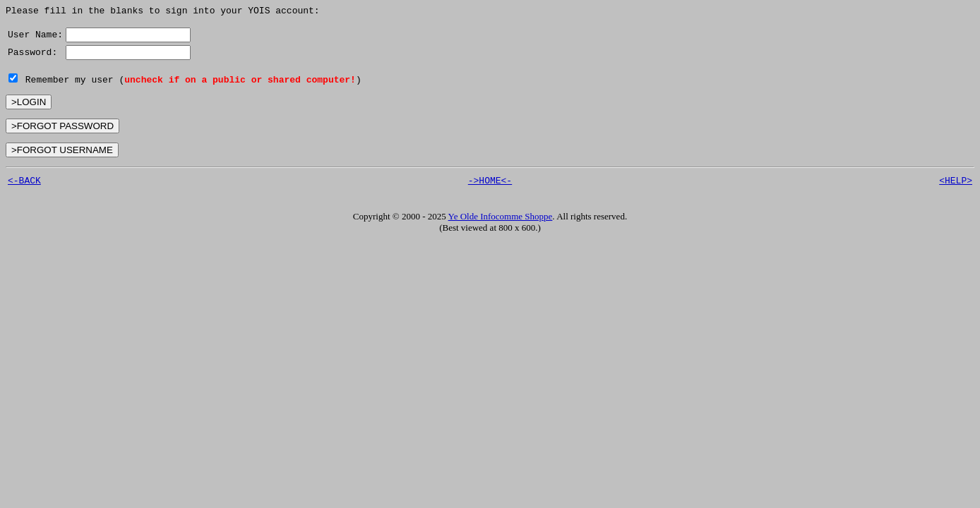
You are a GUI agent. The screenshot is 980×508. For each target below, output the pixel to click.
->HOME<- (490, 184)
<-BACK (24, 184)
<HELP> (956, 184)
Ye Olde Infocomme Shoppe (501, 220)
